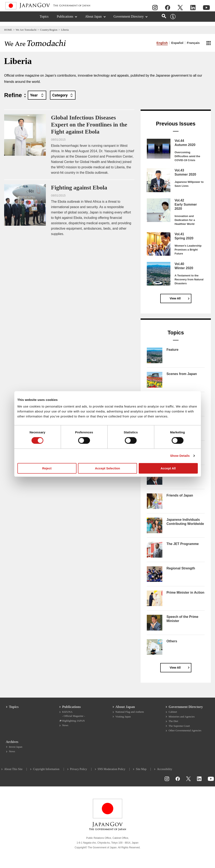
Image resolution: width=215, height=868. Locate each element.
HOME (8, 30)
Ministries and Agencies (181, 720)
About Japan (125, 710)
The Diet (173, 725)
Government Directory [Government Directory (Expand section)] (129, 21)
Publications (72, 710)
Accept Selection (107, 468)
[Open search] (164, 20)
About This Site (14, 774)
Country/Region (49, 30)
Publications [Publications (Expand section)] (65, 21)
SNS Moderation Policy (113, 774)
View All (175, 298)
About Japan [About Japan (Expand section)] (93, 21)
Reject (47, 468)
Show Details (180, 456)
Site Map (142, 774)
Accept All (168, 468)
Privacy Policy (80, 774)
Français (193, 43)
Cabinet (172, 715)
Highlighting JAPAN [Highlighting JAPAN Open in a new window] (74, 724)
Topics (44, 21)
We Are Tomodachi (26, 30)
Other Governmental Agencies (185, 734)
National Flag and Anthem (130, 715)
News (66, 729)
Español (177, 43)
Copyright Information (47, 774)
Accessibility (166, 774)
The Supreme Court (179, 730)
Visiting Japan (123, 720)
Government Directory (185, 710)
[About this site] (173, 21)
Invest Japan (17, 751)
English (162, 43)
